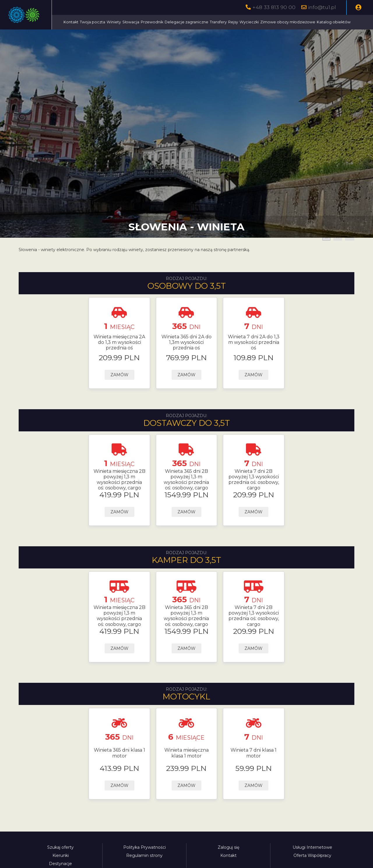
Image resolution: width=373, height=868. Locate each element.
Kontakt (124, 22)
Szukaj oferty (60, 862)
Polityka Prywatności (145, 862)
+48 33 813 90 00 (274, 7)
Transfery (272, 22)
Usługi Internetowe (312, 862)
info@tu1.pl (322, 7)
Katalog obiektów (190, 37)
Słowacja (184, 22)
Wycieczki (302, 22)
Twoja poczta (146, 22)
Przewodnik (205, 22)
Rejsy (286, 22)
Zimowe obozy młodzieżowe (144, 37)
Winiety (167, 22)
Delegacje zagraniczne (240, 22)
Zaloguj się (228, 862)
